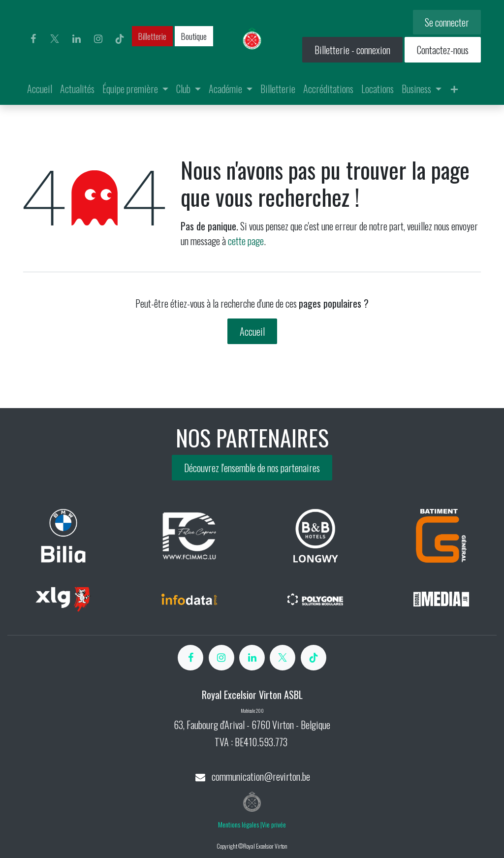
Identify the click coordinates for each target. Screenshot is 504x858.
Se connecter (447, 22)
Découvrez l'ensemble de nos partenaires (252, 468)
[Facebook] (33, 39)
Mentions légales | (240, 824)
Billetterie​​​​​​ (152, 36)
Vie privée (274, 824)
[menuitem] (40, 89)
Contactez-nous (443, 50)
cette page (246, 241)
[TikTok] (120, 39)
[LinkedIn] (76, 39)
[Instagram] (98, 39)
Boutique (194, 36)
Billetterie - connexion (352, 50)
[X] (55, 39)
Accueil (252, 331)
